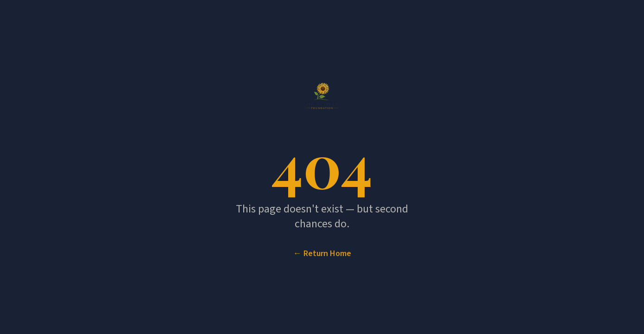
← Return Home (322, 254)
